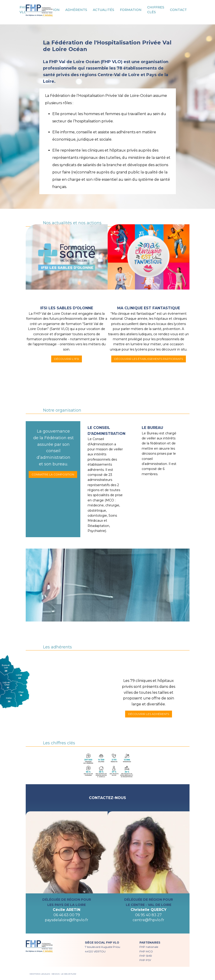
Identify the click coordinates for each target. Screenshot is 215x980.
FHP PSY (145, 960)
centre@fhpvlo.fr (148, 920)
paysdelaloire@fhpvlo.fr (67, 920)
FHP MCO (146, 951)
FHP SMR (146, 956)
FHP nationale (149, 947)
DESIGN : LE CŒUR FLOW (64, 974)
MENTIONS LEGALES (40, 974)
